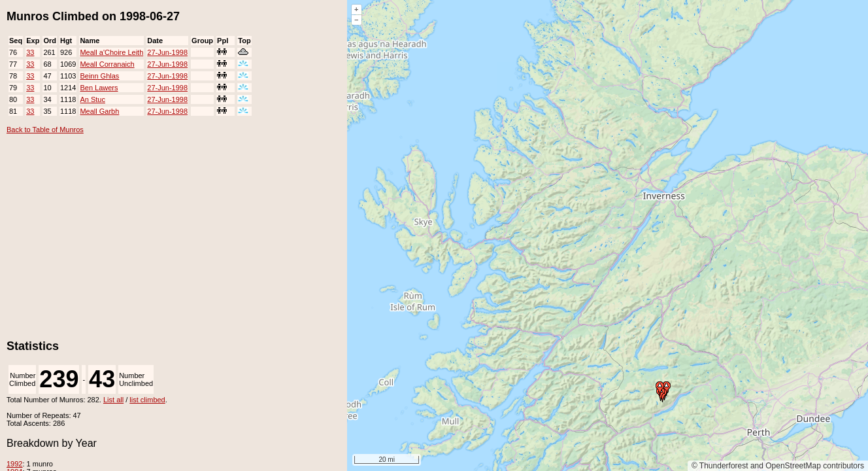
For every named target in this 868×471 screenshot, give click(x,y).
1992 (14, 464)
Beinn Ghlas (99, 76)
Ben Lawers (99, 88)
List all (113, 400)
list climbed (147, 400)
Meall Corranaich (107, 64)
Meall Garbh (99, 111)
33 (30, 52)
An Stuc (92, 99)
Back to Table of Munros (45, 130)
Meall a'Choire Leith (111, 52)
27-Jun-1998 (167, 52)
